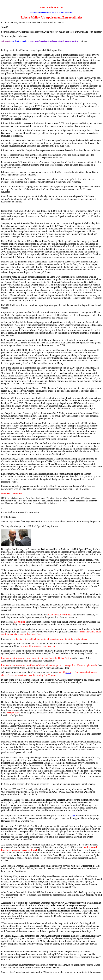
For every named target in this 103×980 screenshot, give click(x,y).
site (71, 12)
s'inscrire (63, 12)
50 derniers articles (20, 41)
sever (73, 816)
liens (54, 12)
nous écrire (44, 12)
